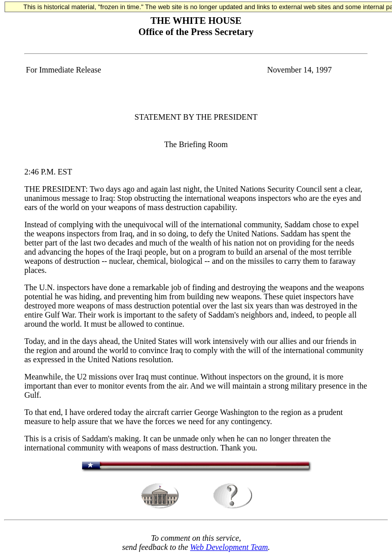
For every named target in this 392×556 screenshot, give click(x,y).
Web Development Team (229, 547)
